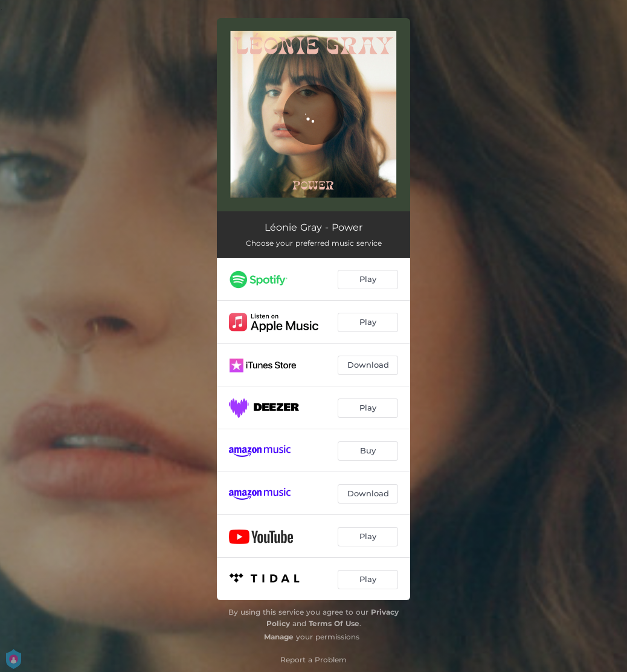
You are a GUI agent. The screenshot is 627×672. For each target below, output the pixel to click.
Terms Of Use (334, 623)
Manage (279, 637)
